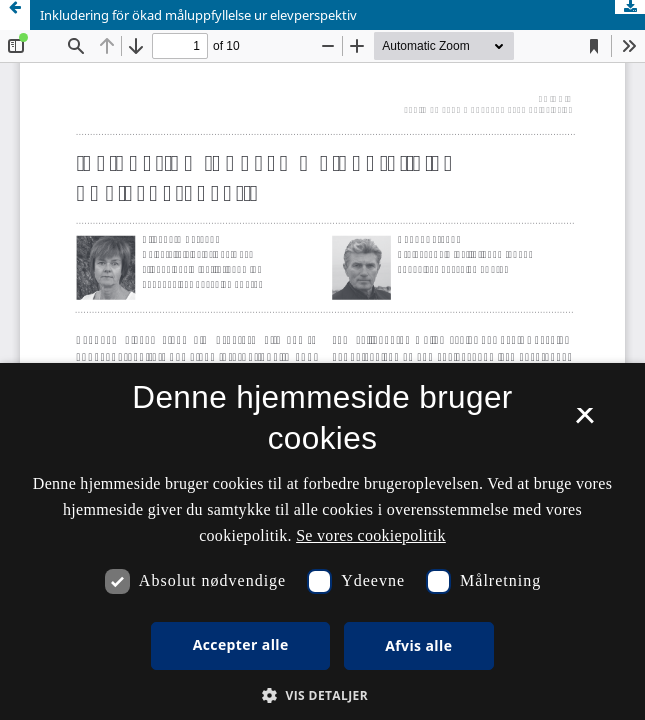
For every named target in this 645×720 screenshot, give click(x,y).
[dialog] (322, 541)
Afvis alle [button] (418, 645)
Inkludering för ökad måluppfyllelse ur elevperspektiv (198, 15)
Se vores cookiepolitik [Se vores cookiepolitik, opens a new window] (371, 535)
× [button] (584, 422)
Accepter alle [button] (241, 644)
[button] (322, 695)
